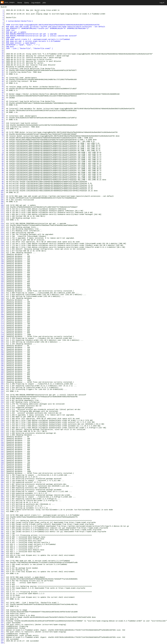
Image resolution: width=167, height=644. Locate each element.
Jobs (44, 3)
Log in (162, 3)
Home (20, 3)
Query (27, 3)
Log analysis (36, 3)
